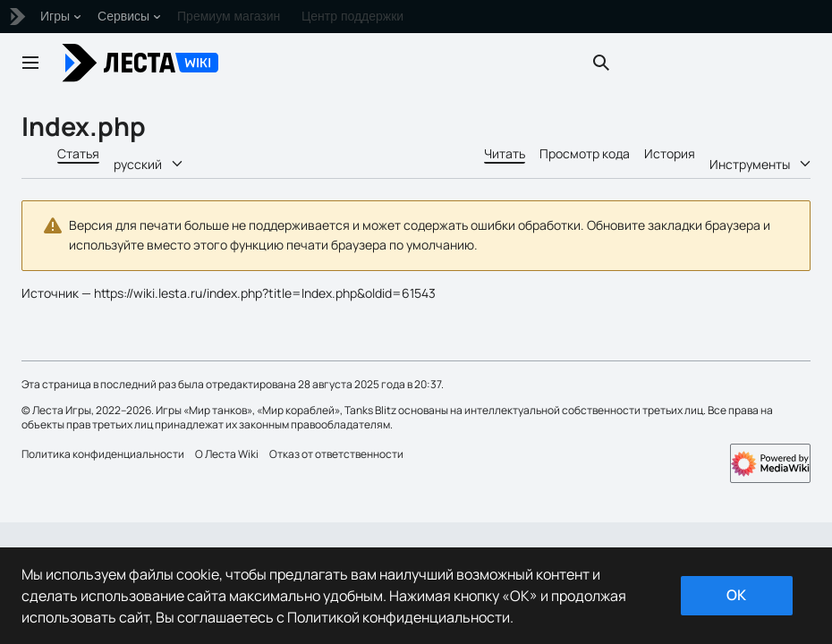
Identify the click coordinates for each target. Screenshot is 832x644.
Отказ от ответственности (336, 454)
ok (736, 595)
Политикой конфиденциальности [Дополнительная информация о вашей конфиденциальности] (399, 617)
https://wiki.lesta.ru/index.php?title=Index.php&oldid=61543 (265, 293)
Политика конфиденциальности (103, 454)
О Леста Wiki (227, 454)
